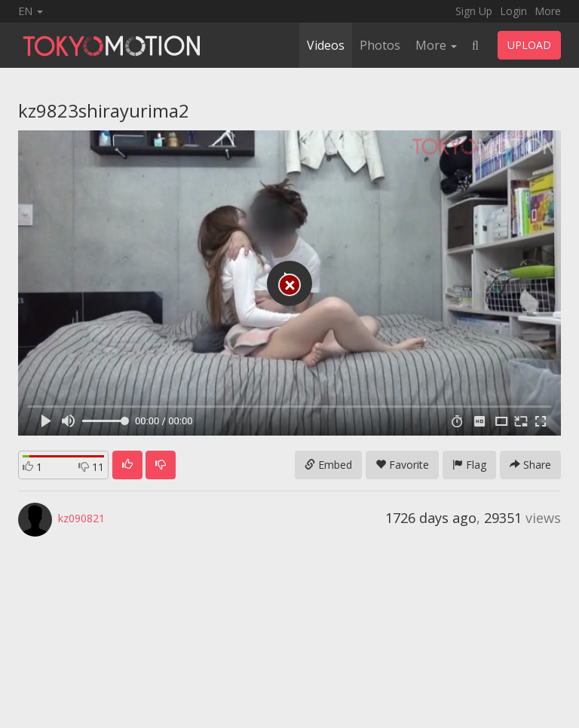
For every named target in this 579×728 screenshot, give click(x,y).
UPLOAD (529, 45)
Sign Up (474, 11)
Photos (380, 45)
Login (513, 11)
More (548, 11)
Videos (326, 45)
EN (31, 11)
